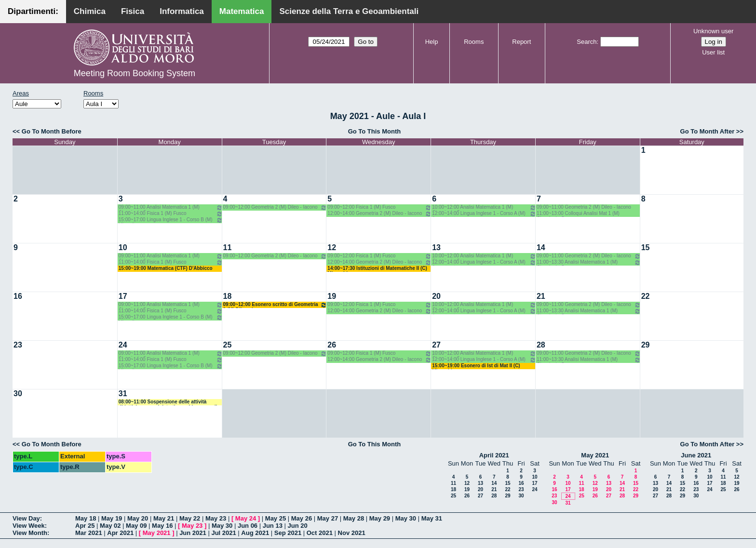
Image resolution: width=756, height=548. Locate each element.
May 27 (328, 518)
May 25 (276, 518)
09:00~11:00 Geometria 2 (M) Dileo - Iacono (584, 207)
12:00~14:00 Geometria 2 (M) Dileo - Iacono (379, 214)
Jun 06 (248, 526)
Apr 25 (85, 526)
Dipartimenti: (33, 11)
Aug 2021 (255, 533)
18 (228, 296)
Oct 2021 (320, 533)
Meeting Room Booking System (135, 73)
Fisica (133, 11)
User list (713, 52)
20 (436, 296)
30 (18, 394)
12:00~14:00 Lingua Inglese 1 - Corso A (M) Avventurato (484, 214)
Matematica (242, 11)
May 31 (432, 518)
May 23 (216, 518)
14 (541, 247)
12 (332, 247)
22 (646, 296)
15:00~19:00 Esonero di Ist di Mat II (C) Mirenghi (476, 366)
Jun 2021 (193, 533)
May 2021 (595, 455)
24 (123, 345)
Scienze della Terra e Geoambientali (349, 11)
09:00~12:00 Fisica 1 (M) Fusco (379, 207)
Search (587, 42)
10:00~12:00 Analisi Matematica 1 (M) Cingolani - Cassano (484, 207)
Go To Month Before (52, 131)
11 (228, 247)
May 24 (246, 518)
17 (123, 296)
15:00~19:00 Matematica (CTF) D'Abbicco (166, 268)
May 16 (162, 526)
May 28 (354, 518)
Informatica (182, 11)
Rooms (474, 42)
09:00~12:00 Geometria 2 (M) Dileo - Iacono (275, 207)
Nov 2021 (352, 533)
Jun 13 (273, 526)
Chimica (90, 11)
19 (332, 296)
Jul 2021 (223, 533)
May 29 (380, 518)
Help (432, 42)
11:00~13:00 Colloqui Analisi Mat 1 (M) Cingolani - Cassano (578, 214)
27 (436, 345)
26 (332, 345)
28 (541, 345)
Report (521, 42)
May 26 (302, 518)
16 (18, 296)
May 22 (190, 518)
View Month (30, 533)
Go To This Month (375, 131)
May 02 (110, 526)
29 (646, 345)
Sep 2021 (288, 533)
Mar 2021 (89, 533)
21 (541, 296)
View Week (29, 526)
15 (646, 247)
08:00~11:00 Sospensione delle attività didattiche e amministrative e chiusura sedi (168, 402)
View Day (26, 518)
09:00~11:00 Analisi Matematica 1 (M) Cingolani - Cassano (171, 207)
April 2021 (494, 455)
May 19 (112, 518)
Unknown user (713, 31)
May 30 (406, 518)
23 (18, 345)
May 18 (86, 518)
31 (123, 394)
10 (123, 247)
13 (436, 247)
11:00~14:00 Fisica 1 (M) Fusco (171, 214)
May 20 (138, 518)
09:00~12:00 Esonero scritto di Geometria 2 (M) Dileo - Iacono (275, 305)
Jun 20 (298, 526)
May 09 (136, 526)
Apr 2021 (120, 533)
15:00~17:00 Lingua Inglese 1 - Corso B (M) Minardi (171, 220)
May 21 (164, 518)
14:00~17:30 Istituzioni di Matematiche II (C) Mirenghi (377, 269)
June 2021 (696, 455)
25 (228, 345)
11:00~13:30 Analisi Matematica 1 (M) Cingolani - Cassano (589, 262)
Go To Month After (708, 131)
